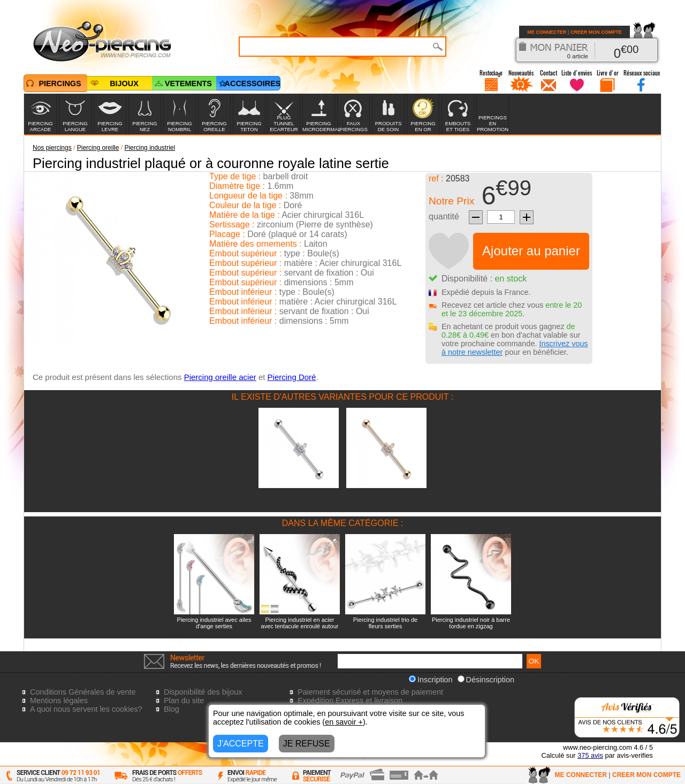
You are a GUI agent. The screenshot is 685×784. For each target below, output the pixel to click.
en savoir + (344, 722)
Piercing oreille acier (220, 377)
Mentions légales (59, 701)
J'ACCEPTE (241, 744)
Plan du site (184, 701)
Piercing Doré (292, 377)
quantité (444, 216)
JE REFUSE (307, 744)
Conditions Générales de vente (83, 692)
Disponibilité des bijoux (203, 692)
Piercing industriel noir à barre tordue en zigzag (471, 623)
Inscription (431, 680)
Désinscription (486, 680)
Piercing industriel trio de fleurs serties (385, 623)
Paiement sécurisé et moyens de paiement (370, 692)
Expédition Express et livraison (350, 701)
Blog (172, 709)
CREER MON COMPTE (596, 32)
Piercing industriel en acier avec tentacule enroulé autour (300, 623)
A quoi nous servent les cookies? (86, 709)
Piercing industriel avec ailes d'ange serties (214, 623)
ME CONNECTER (547, 32)
